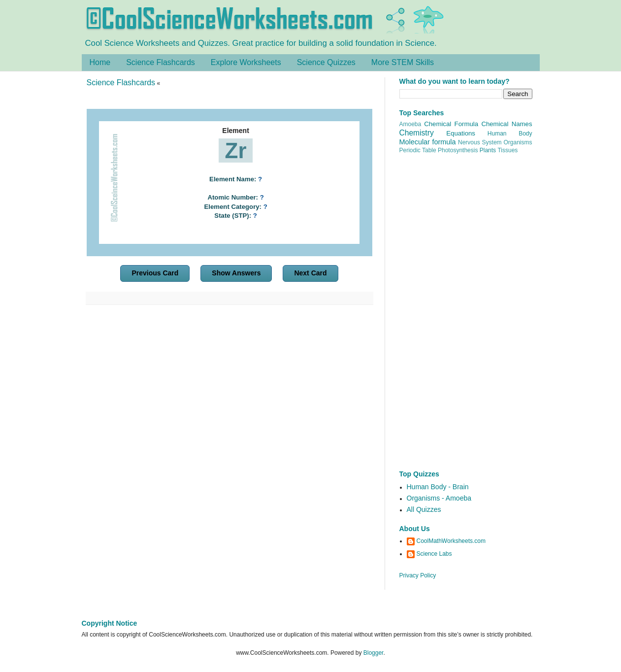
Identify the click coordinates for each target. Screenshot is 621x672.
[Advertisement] (229, 398)
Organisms (518, 142)
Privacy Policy (418, 575)
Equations (461, 133)
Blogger (374, 653)
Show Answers (236, 273)
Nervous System (480, 142)
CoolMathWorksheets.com (451, 541)
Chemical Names (507, 124)
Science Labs (434, 554)
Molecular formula (428, 142)
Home (100, 62)
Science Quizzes (326, 62)
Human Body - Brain (438, 487)
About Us (415, 529)
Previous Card (155, 273)
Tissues (507, 150)
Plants (488, 150)
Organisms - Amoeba (439, 498)
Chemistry (417, 133)
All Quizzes (424, 509)
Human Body (510, 134)
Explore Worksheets (246, 62)
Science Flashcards (161, 62)
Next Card (310, 273)
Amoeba (410, 124)
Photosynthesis (458, 150)
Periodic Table (418, 150)
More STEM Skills (403, 62)
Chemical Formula (451, 124)
